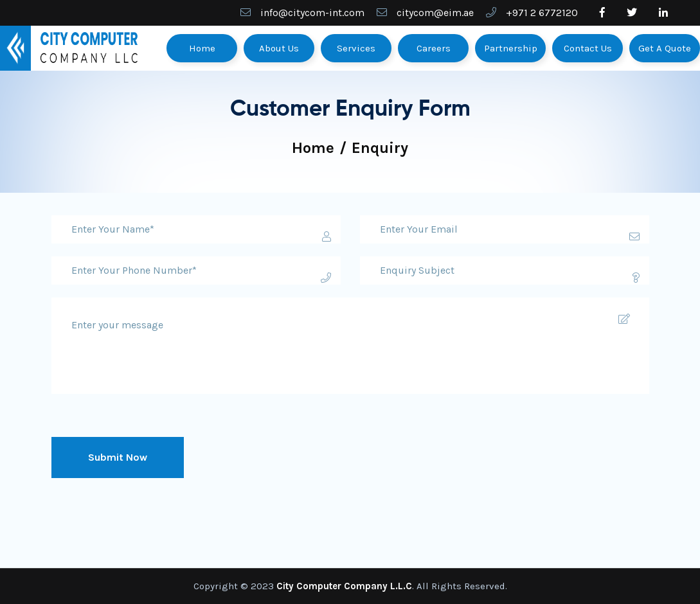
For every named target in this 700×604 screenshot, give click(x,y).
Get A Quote (665, 48)
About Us (279, 48)
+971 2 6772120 (542, 13)
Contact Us (588, 48)
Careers (434, 48)
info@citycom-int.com (312, 13)
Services (356, 48)
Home (202, 48)
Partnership (511, 48)
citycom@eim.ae (435, 13)
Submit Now (118, 457)
